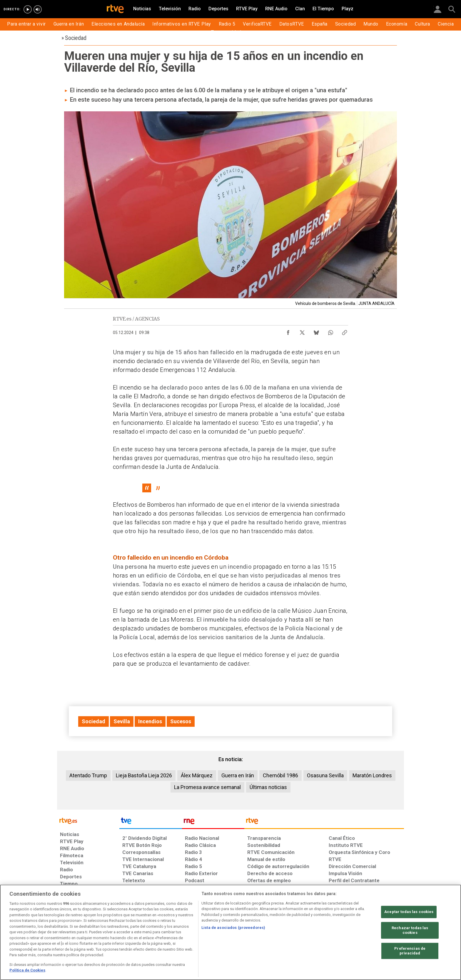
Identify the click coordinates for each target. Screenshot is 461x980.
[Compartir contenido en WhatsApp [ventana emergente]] (330, 331)
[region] (230, 932)
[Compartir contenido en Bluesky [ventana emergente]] (316, 331)
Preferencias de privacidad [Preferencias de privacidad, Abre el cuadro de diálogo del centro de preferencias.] (410, 951)
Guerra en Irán (238, 775)
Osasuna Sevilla (325, 775)
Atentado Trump (88, 775)
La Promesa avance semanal (207, 787)
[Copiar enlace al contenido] (345, 331)
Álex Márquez (197, 775)
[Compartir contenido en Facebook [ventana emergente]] (288, 331)
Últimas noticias (268, 787)
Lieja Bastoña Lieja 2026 (144, 775)
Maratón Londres (372, 775)
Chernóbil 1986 (280, 775)
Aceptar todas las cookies (409, 912)
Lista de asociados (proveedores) (233, 928)
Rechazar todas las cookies (410, 931)
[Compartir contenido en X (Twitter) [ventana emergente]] (302, 331)
